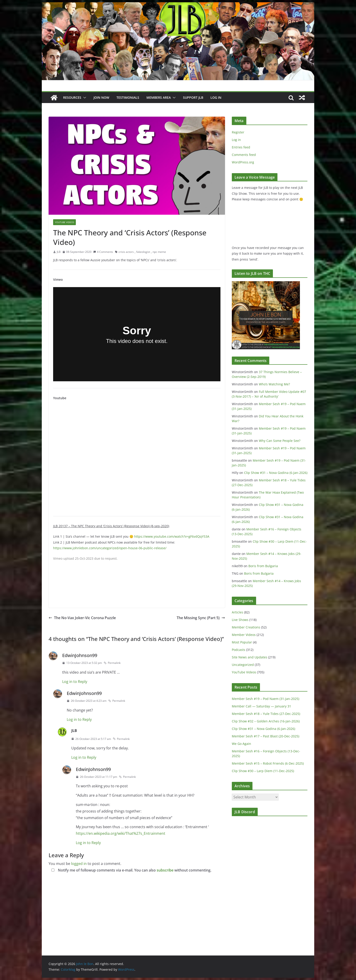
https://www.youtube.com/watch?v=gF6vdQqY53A (172, 536)
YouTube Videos (64, 222)
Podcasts (239, 650)
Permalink (112, 663)
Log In (216, 97)
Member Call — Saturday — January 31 (261, 706)
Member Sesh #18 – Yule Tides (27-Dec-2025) (266, 714)
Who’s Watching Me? (274, 384)
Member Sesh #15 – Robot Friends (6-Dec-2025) (268, 763)
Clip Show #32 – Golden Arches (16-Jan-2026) (266, 721)
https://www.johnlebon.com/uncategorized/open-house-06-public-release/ (110, 548)
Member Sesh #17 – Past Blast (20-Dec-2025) (266, 736)
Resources (72, 97)
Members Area (159, 97)
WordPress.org (243, 162)
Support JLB (193, 97)
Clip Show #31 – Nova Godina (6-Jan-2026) (276, 473)
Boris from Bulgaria (263, 566)
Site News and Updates (250, 657)
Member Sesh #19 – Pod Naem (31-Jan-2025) (266, 699)
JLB (59, 252)
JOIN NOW (101, 97)
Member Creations (246, 627)
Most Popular (242, 642)
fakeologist (143, 252)
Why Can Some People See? (280, 441)
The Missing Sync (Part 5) (201, 618)
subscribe (165, 870)
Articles (237, 612)
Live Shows (240, 620)
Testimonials (128, 97)
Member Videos (244, 635)
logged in (79, 864)
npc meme (159, 252)
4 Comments (103, 252)
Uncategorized (243, 665)
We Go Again (241, 744)
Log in (236, 140)
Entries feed (241, 147)
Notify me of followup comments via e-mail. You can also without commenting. (130, 870)
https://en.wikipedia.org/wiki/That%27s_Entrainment (121, 833)
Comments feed (244, 155)
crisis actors (126, 252)
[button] (84, 98)
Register (238, 132)
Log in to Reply (75, 682)
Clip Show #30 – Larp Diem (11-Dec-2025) (263, 771)
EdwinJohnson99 (80, 655)
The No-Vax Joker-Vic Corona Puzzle (82, 618)
